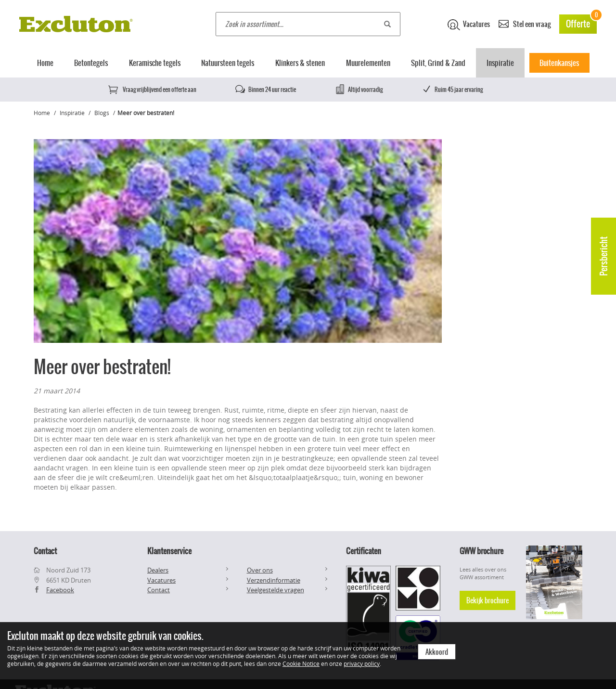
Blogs (102, 113)
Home (45, 63)
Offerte (581, 22)
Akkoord (437, 652)
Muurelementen (368, 63)
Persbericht (604, 256)
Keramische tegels (155, 63)
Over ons (260, 570)
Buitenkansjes (559, 63)
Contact (159, 590)
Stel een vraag (525, 23)
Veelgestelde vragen (276, 590)
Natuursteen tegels (228, 63)
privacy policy (362, 663)
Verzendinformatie (274, 580)
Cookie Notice (301, 663)
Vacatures (469, 25)
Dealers (158, 570)
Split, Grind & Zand (438, 63)
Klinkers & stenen (300, 63)
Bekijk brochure (488, 600)
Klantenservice (169, 551)
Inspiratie (500, 63)
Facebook (60, 590)
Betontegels (91, 63)
